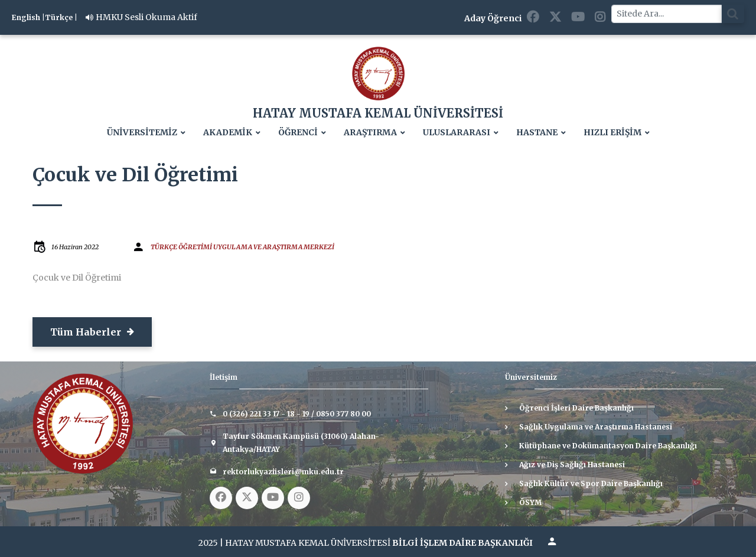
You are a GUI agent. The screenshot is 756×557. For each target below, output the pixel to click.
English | (28, 17)
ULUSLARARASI (457, 133)
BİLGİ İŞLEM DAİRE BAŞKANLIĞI (462, 543)
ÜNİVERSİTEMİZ (142, 133)
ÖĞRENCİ (298, 133)
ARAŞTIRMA (370, 133)
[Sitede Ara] (667, 14)
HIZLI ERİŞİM (612, 133)
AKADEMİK (228, 133)
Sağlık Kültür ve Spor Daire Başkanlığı (591, 483)
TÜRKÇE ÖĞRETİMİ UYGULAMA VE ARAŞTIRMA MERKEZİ (242, 247)
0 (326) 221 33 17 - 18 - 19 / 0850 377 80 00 (297, 414)
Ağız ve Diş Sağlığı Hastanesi (572, 465)
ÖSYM (530, 502)
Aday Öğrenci (493, 18)
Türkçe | (61, 17)
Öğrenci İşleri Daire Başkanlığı (576, 408)
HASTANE (537, 133)
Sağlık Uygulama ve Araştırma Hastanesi (596, 427)
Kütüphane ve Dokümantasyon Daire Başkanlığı (608, 446)
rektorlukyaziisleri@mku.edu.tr (283, 472)
